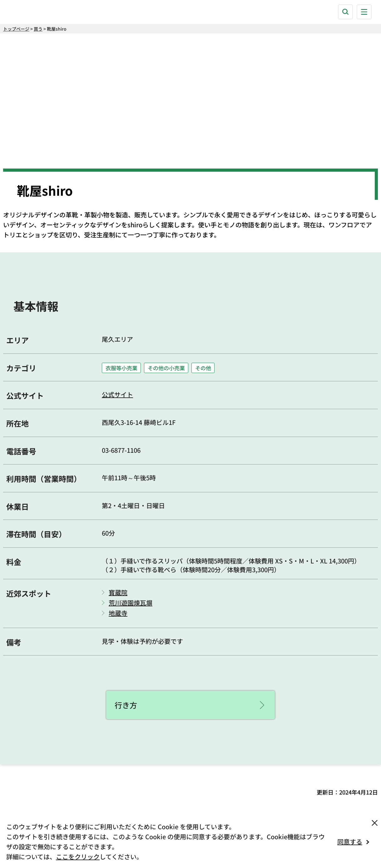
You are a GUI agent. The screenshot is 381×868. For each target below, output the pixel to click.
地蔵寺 (118, 613)
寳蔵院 (118, 593)
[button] (345, 12)
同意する (350, 842)
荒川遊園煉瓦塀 (131, 603)
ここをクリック (78, 857)
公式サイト (117, 394)
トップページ (16, 29)
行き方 (126, 705)
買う (38, 29)
